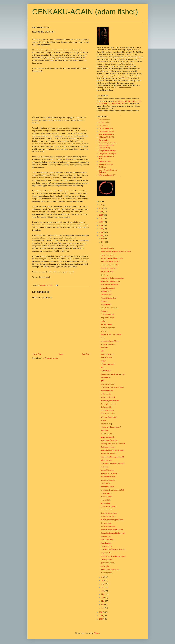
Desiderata (102, 167)
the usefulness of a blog (109, 513)
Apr (103, 598)
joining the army (107, 460)
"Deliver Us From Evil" (107, 175)
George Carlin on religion (108, 154)
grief (102, 381)
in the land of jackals (108, 344)
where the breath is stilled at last (112, 530)
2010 (101, 616)
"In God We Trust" (107, 540)
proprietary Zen (106, 553)
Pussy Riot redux (107, 358)
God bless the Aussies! (109, 507)
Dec (103, 239)
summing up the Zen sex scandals (112, 278)
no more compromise (108, 480)
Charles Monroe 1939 (106, 131)
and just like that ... (107, 434)
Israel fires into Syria (108, 516)
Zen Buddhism (106, 483)
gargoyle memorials (108, 437)
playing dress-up (107, 424)
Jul (102, 587)
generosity (104, 275)
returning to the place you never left (113, 444)
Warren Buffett (106, 305)
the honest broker (107, 391)
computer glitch (106, 546)
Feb (103, 605)
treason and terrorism (108, 477)
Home (61, 354)
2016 (101, 222)
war (102, 245)
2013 (101, 232)
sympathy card (106, 536)
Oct (103, 577)
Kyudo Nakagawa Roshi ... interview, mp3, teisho (108, 144)
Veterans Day (105, 503)
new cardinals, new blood (110, 341)
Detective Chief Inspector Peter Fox (113, 550)
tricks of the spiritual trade (110, 569)
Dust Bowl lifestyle (107, 411)
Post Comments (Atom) (50, 358)
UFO (103, 351)
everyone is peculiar (108, 328)
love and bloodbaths (108, 288)
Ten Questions (104, 126)
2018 (101, 215)
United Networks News (109, 268)
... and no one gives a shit (109, 265)
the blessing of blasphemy (110, 401)
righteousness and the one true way (113, 374)
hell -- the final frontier (109, 417)
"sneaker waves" (107, 295)
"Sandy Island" (106, 371)
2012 (101, 236)
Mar (103, 601)
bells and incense (107, 510)
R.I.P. (103, 338)
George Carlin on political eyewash (113, 533)
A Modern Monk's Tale (107, 137)
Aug (103, 584)
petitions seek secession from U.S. (113, 490)
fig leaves (104, 311)
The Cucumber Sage (106, 128)
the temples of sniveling (109, 440)
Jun (103, 591)
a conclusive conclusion (109, 308)
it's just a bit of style (108, 318)
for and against (106, 543)
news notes (105, 467)
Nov (103, 242)
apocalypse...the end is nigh (110, 281)
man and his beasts (107, 487)
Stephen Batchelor (107, 271)
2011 (101, 612)
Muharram (104, 348)
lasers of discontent (107, 470)
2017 (101, 218)
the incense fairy (107, 407)
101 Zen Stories (104, 123)
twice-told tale (106, 500)
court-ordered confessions (110, 285)
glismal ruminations (108, 563)
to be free (104, 331)
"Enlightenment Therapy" (108, 151)
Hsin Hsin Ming (104, 148)
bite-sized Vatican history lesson (112, 258)
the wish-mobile (106, 497)
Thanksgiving (106, 377)
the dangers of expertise (109, 473)
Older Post (85, 354)
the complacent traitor (108, 404)
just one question (107, 324)
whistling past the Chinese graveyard (113, 556)
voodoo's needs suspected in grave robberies (116, 252)
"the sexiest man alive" (109, 298)
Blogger (97, 633)
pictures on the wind (108, 397)
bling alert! (105, 430)
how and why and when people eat (113, 450)
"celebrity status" (107, 560)
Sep (103, 580)
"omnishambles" (106, 493)
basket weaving (106, 394)
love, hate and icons (108, 384)
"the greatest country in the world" (113, 387)
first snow (104, 301)
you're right (105, 566)
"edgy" (103, 361)
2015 (101, 225)
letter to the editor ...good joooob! (112, 457)
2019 (101, 212)
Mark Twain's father (108, 414)
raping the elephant (107, 255)
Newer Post (37, 354)
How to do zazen (105, 120)
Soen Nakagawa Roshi (107, 134)
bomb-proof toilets (107, 248)
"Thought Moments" (108, 364)
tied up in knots (106, 523)
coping (103, 321)
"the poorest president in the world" (113, 463)
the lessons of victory (108, 447)
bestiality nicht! (106, 291)
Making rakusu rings (106, 164)
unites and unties (107, 573)
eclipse (103, 420)
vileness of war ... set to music (111, 334)
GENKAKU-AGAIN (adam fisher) (85, 12)
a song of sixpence (107, 354)
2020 (101, 208)
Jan (103, 608)
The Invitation (104, 140)
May (103, 594)
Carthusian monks (105, 161)
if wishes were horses (108, 526)
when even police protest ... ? (111, 427)
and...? (103, 367)
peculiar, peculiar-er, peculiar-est (112, 520)
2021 (101, 205)
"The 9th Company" (108, 314)
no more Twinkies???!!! (109, 454)
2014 (101, 229)
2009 (101, 619)
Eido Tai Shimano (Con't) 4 (110, 261)
